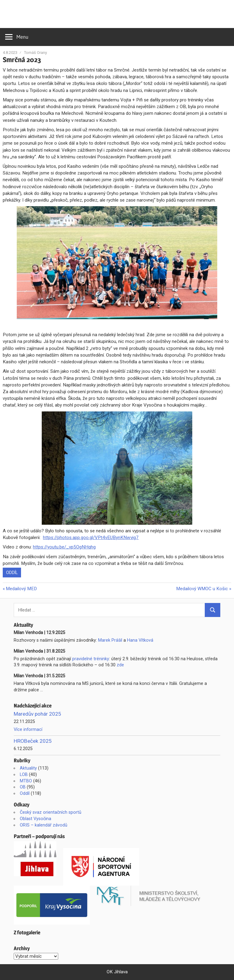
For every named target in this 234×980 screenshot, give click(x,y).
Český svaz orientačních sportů (51, 812)
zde (120, 665)
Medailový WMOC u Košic (202, 589)
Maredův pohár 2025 (37, 714)
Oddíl (12, 573)
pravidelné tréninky (91, 659)
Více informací (28, 729)
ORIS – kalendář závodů (44, 825)
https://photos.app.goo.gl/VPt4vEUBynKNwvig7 (91, 538)
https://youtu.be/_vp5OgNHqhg (64, 547)
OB (23, 787)
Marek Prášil (110, 640)
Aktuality (28, 768)
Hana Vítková (140, 640)
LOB (24, 774)
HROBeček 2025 (33, 741)
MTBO (26, 781)
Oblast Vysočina (35, 819)
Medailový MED (21, 589)
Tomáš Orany (35, 53)
